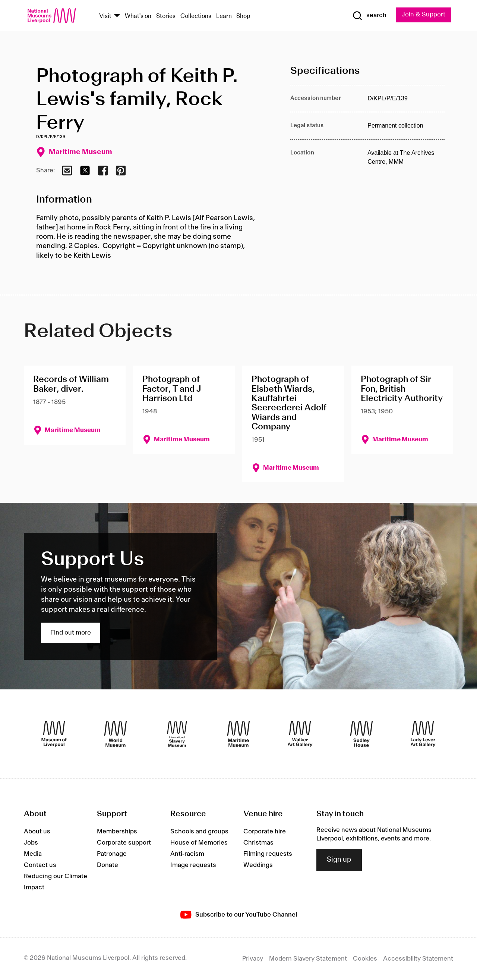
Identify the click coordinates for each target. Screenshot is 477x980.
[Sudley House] (361, 734)
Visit (105, 16)
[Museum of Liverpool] (54, 734)
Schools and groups (199, 832)
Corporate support (124, 843)
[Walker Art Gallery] (300, 734)
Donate (108, 865)
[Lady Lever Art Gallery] (423, 734)
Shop (243, 16)
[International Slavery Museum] (177, 734)
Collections (196, 16)
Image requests (193, 865)
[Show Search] (369, 16)
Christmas (258, 843)
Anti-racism (187, 854)
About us (37, 832)
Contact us (40, 865)
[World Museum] (116, 734)
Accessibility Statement (418, 959)
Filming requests (268, 854)
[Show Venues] (117, 16)
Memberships (117, 832)
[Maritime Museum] (238, 734)
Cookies (365, 959)
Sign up (339, 860)
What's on (138, 16)
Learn (224, 16)
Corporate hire (265, 832)
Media (33, 854)
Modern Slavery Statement (308, 959)
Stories (166, 16)
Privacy (253, 959)
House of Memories (199, 843)
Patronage (112, 854)
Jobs (31, 843)
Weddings (258, 865)
